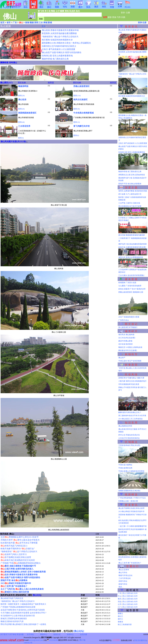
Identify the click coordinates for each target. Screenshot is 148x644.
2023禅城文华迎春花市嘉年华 (16, 583)
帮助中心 (44, 634)
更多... (121, 587)
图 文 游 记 (131, 324)
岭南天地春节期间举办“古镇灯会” (18, 549)
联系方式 (57, 634)
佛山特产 (122, 358)
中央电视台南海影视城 (84, 113)
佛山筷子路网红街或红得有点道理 (131, 508)
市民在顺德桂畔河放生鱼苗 (129, 384)
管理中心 (70, 634)
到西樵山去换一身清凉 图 (128, 501)
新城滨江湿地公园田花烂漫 (15, 592)
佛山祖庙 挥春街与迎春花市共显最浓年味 (60, 30)
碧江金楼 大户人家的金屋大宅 (130, 194)
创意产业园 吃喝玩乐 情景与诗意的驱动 (20, 578)
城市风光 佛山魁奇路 (126, 335)
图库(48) (21, 122)
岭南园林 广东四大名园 (127, 283)
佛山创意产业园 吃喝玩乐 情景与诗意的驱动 (61, 52)
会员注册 (84, 634)
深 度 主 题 (131, 188)
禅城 (45, 23)
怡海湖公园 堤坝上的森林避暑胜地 (57, 56)
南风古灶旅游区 (81, 100)
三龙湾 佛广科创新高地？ (14, 586)
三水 (41, 23)
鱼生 (78, 11)
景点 (124, 593)
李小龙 (48, 11)
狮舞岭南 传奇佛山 (9, 63)
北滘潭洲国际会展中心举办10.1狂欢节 (20, 537)
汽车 (119, 17)
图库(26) (21, 109)
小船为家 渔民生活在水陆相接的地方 (132, 381)
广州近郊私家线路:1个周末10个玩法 (132, 498)
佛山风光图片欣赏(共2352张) (13, 142)
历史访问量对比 (140, 640)
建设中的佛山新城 (125, 341)
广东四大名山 (124, 320)
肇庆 (120, 599)
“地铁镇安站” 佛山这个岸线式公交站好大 (60, 37)
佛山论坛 (37, 595)
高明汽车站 (123, 581)
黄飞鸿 (41, 11)
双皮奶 (72, 11)
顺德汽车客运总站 (125, 575)
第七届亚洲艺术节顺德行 (128, 327)
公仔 (58, 11)
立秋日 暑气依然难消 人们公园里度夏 (58, 49)
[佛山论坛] (79, 631)
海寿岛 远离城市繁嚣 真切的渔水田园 (133, 191)
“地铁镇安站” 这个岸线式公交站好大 (19, 552)
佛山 (21, 23)
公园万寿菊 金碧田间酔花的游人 (17, 569)
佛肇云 (120, 614)
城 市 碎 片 (131, 331)
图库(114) (77, 96)
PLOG (128, 6)
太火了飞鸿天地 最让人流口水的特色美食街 (22, 589)
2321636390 (52, 640)
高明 (36, 23)
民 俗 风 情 (131, 375)
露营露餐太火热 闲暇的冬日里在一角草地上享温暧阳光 (66, 43)
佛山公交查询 (124, 570)
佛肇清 (120, 622)
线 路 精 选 (131, 495)
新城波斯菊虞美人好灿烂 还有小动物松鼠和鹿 (23, 572)
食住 (132, 593)
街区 (104, 6)
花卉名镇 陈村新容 (126, 344)
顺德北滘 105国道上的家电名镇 (130, 347)
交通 (120, 5)
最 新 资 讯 (131, 27)
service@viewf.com (36, 640)
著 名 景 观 (131, 279)
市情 (112, 6)
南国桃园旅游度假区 (27, 113)
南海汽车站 (123, 584)
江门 (120, 607)
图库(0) (76, 135)
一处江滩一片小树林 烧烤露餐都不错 (132, 526)
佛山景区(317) (6, 83)
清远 (120, 602)
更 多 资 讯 (131, 505)
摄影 (110, 17)
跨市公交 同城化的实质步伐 (129, 435)
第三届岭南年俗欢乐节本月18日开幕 (132, 416)
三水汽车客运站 (125, 578)
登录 (123, 13)
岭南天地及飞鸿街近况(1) (14, 546)
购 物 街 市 (131, 354)
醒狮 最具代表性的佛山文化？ (130, 412)
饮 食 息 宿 (131, 365)
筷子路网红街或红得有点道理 (16, 557)
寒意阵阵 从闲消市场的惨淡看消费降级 (59, 33)
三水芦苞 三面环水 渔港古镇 (129, 203)
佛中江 (120, 619)
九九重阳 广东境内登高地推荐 (130, 286)
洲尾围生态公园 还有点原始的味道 (132, 175)
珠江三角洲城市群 (125, 625)
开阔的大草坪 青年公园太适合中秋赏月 (20, 540)
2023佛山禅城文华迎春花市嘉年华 (131, 511)
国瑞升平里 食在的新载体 (14, 580)
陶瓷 (53, 11)
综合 (26, 6)
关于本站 (13, 634)
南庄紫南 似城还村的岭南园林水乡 (57, 40)
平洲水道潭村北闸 (125, 468)
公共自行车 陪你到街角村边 (129, 438)
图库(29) (21, 96)
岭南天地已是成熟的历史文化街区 (18, 560)
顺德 (32, 23)
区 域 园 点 (131, 442)
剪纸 (67, 11)
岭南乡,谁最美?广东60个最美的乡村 (132, 289)
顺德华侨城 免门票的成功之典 (55, 59)
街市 (136, 593)
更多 (44, 26)
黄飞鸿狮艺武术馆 (82, 126)
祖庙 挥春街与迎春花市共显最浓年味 (19, 575)
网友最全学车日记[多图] (128, 350)
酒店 (96, 6)
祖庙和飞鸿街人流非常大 (14, 554)
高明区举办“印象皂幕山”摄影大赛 (131, 378)
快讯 (88, 6)
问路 (123, 17)
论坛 (65, 6)
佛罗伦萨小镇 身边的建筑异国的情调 (132, 244)
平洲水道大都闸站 (125, 465)
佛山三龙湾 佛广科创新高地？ (130, 563)
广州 (120, 593)
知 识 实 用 (131, 423)
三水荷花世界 (24, 126)
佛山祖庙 (22, 100)
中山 (120, 596)
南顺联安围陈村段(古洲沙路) (129, 491)
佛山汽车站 (123, 573)
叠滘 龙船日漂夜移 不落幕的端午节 (18, 566)
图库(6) (21, 138)
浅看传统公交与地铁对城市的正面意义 (59, 46)
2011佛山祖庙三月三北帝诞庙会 (131, 419)
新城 (50, 23)
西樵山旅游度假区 (82, 86)
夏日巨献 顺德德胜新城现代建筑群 (132, 235)
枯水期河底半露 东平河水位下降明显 (19, 543)
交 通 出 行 (132, 566)
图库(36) (77, 109)
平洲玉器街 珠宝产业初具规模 (130, 361)
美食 (114, 17)
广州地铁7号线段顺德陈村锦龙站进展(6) (20, 563)
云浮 (120, 604)
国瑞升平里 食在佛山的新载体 (130, 184)
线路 (57, 6)
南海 (27, 23)
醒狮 (62, 11)
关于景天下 (5, 634)
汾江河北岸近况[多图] (127, 338)
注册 (128, 13)
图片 (81, 6)
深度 (73, 6)
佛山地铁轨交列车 (125, 426)
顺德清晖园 (23, 86)
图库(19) (77, 122)
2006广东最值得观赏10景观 (129, 317)
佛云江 (120, 616)
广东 (15, 23)
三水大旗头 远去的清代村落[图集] (131, 275)
